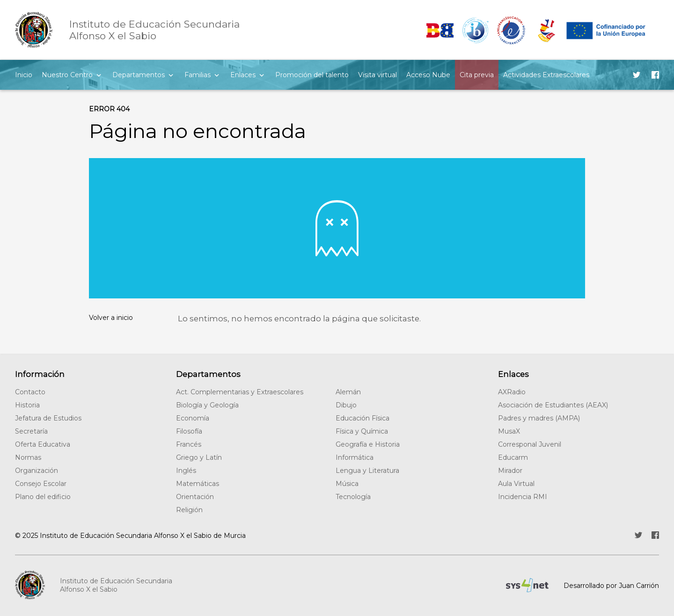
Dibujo (346, 405)
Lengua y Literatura (367, 471)
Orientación (195, 497)
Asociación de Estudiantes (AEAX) (553, 405)
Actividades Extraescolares (546, 75)
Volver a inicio (111, 318)
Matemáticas (198, 484)
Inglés (186, 471)
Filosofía (189, 431)
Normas (28, 457)
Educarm (513, 457)
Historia (27, 405)
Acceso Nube (428, 75)
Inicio (24, 75)
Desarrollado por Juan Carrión (611, 586)
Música (347, 484)
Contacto (30, 392)
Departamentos (139, 75)
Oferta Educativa (43, 444)
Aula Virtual (516, 484)
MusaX (509, 431)
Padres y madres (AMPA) (539, 418)
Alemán (348, 392)
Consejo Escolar (41, 484)
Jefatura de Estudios (48, 418)
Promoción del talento (312, 75)
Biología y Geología (207, 405)
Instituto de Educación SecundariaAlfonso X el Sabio (116, 585)
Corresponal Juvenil (530, 444)
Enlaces (243, 75)
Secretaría (31, 431)
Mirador (510, 471)
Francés (189, 444)
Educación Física (363, 418)
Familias (198, 75)
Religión (189, 510)
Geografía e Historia (368, 444)
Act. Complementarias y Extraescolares (240, 392)
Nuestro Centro (67, 75)
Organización (37, 471)
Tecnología (353, 497)
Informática (355, 457)
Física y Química (362, 431)
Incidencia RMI (523, 497)
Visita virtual (377, 75)
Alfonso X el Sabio (154, 30)
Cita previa (477, 75)
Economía (193, 418)
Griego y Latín (199, 457)
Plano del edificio (43, 497)
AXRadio (512, 392)
